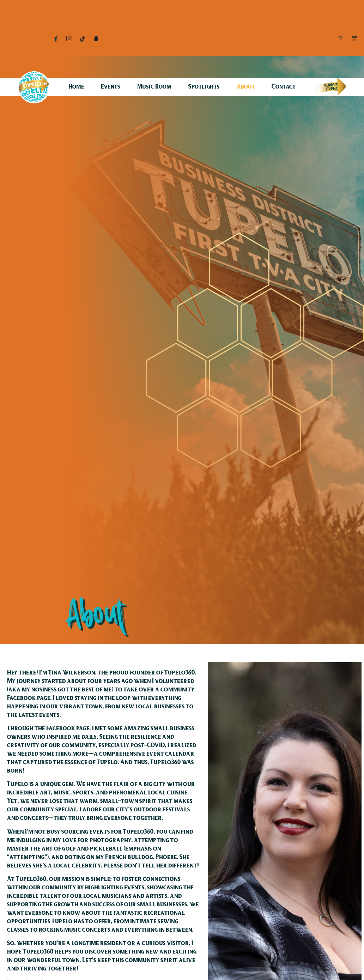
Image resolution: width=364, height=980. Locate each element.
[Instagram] (69, 39)
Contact (284, 87)
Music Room (154, 87)
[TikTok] (83, 39)
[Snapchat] (96, 39)
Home (76, 87)
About (246, 87)
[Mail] (341, 39)
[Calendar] (354, 39)
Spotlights (204, 87)
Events (111, 87)
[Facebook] (56, 39)
